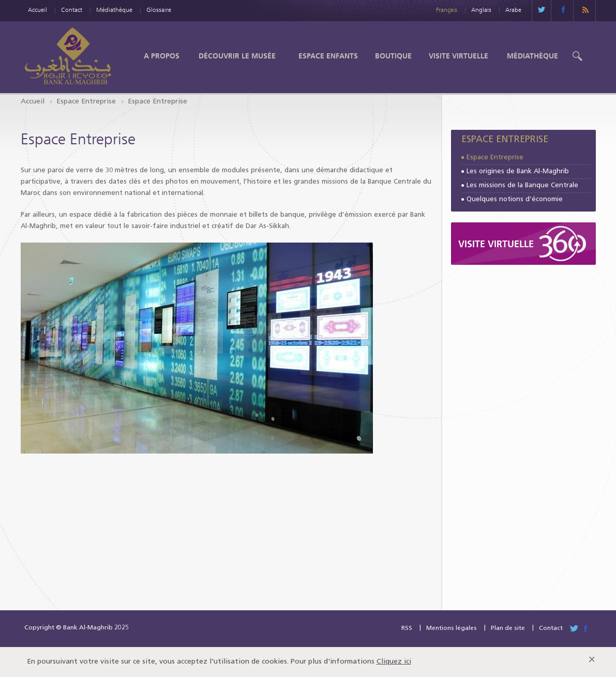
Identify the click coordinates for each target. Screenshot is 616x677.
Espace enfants (328, 56)
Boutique (393, 56)
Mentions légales (452, 628)
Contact (72, 10)
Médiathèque (114, 10)
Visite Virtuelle (459, 56)
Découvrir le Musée (237, 56)
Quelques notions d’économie (515, 199)
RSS (407, 628)
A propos (162, 56)
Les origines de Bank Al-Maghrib (518, 171)
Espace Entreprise (86, 102)
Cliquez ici (394, 662)
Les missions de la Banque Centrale (522, 185)
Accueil (37, 10)
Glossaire (159, 10)
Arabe (513, 10)
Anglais (481, 10)
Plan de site (508, 628)
